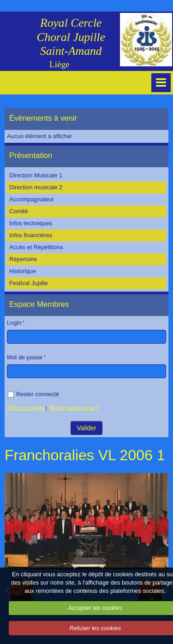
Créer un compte (26, 408)
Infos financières (31, 235)
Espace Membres (39, 304)
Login (14, 323)
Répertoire (23, 259)
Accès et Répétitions (36, 247)
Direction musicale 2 (36, 187)
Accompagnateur (32, 199)
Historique (23, 271)
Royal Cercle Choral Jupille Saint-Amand (71, 37)
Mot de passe (25, 357)
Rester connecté (33, 394)
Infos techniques (31, 223)
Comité (19, 211)
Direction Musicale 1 (36, 175)
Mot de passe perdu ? (74, 408)
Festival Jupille (29, 283)
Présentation (31, 155)
